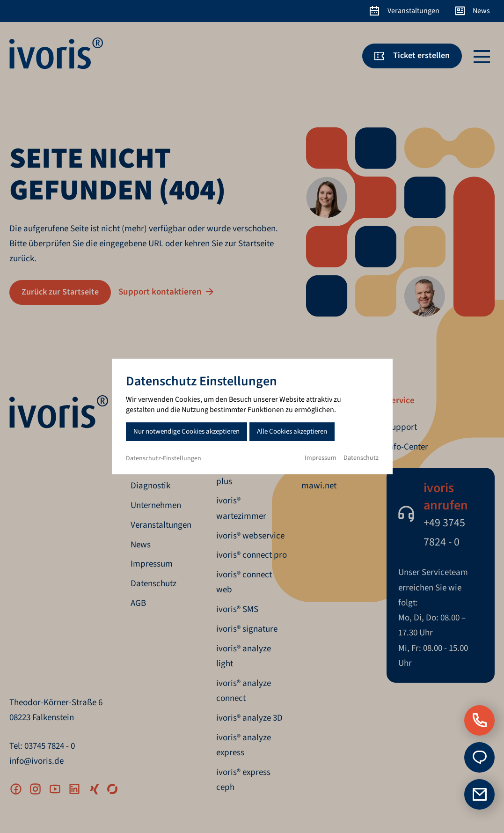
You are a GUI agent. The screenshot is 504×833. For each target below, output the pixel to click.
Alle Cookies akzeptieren (292, 431)
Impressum (321, 458)
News (481, 11)
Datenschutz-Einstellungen (164, 458)
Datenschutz (361, 458)
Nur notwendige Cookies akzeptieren (186, 431)
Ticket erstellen (421, 55)
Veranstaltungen (413, 11)
